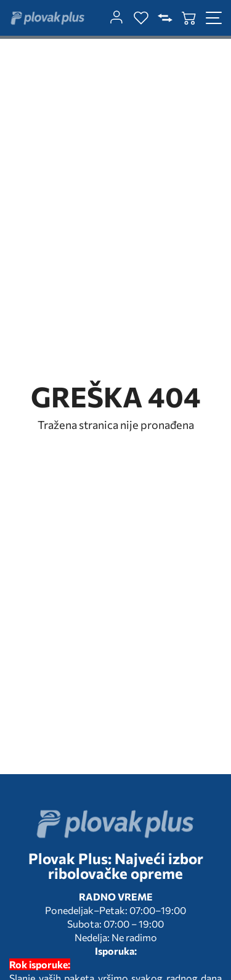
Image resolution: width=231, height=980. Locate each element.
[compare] (165, 18)
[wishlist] (141, 18)
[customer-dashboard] (116, 18)
